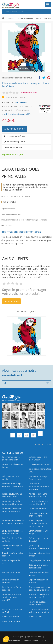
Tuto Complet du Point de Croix (12, 540)
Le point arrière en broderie (11, 581)
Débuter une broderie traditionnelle (38, 566)
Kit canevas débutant (26, 18)
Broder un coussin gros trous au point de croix (39, 588)
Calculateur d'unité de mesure (39, 574)
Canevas (11, 18)
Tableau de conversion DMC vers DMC (39, 515)
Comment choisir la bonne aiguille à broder (13, 503)
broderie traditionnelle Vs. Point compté (39, 596)
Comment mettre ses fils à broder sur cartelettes (13, 522)
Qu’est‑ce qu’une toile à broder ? (13, 554)
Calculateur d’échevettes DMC (40, 470)
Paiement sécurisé (31, 641)
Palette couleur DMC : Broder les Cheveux (38, 495)
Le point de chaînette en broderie (13, 588)
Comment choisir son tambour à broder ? (12, 510)
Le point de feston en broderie (38, 581)
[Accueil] (3, 18)
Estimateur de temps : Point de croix (39, 478)
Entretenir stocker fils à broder (39, 554)
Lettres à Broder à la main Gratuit (38, 458)
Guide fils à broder (11, 617)
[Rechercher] (48, 11)
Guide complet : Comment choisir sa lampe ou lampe (38, 523)
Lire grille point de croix (39, 560)
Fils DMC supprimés (11, 572)
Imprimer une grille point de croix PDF (11, 458)
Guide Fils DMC (35, 617)
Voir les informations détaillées (18, 114)
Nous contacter (14, 641)
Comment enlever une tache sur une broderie (39, 611)
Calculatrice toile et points (11, 478)
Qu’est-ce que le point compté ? (12, 547)
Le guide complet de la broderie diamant (12, 532)
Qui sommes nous (35, 637)
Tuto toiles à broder (38, 509)
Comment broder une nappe (38, 532)
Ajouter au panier (14, 129)
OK (48, 383)
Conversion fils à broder (39, 464)
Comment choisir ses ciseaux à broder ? (38, 503)
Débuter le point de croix (11, 562)
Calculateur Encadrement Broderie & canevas (39, 486)
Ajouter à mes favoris (15, 97)
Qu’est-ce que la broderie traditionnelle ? (40, 547)
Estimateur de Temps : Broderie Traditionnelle (13, 485)
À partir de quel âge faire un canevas (38, 603)
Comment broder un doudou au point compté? (11, 597)
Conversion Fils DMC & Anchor (12, 466)
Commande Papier (16, 637)
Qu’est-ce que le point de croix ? (38, 540)
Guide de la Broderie (11, 621)
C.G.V (44, 641)
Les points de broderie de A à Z (12, 611)
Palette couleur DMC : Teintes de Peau (12, 495)
